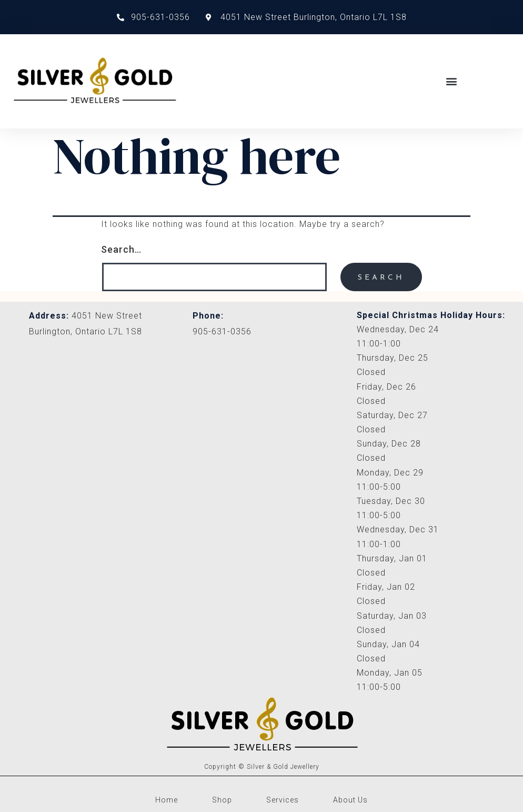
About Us (350, 800)
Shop (222, 800)
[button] (451, 81)
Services (283, 800)
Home (167, 800)
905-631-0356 (222, 331)
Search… (121, 249)
